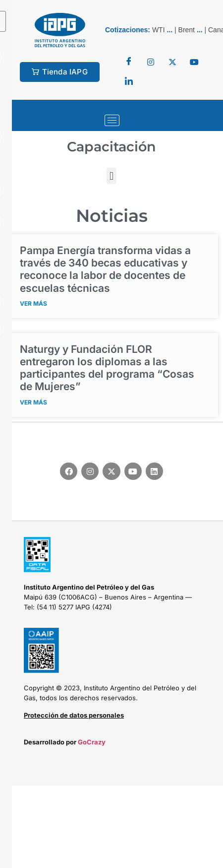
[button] (111, 176)
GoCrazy (92, 742)
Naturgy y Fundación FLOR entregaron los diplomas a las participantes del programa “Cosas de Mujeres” (107, 368)
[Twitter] (151, 62)
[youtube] (194, 62)
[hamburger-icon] (112, 120)
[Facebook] (129, 62)
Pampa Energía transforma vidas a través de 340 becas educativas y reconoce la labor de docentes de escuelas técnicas (105, 269)
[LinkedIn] (129, 82)
